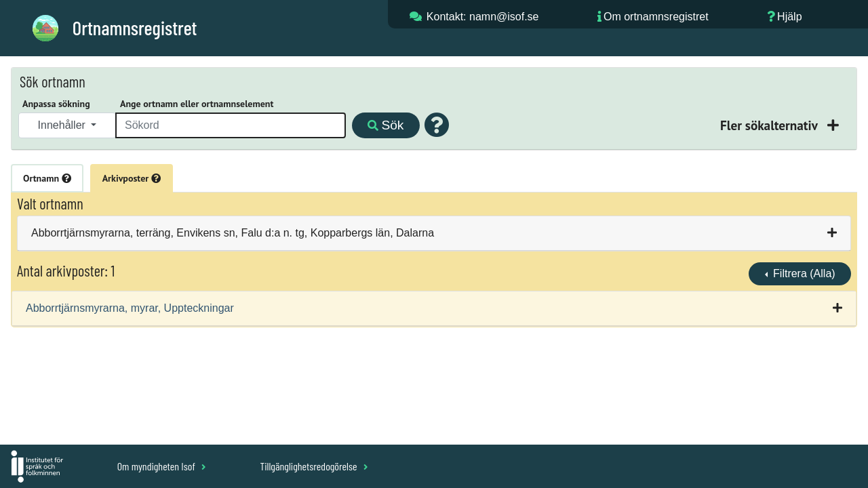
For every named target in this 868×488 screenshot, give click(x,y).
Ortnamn (47, 178)
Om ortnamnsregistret (656, 17)
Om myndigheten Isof (162, 466)
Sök (386, 125)
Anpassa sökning (56, 104)
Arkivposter (132, 178)
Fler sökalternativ (770, 125)
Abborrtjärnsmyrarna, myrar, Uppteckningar (130, 308)
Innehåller (63, 125)
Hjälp (789, 17)
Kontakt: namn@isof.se (483, 17)
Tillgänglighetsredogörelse (314, 466)
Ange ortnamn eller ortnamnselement (197, 104)
